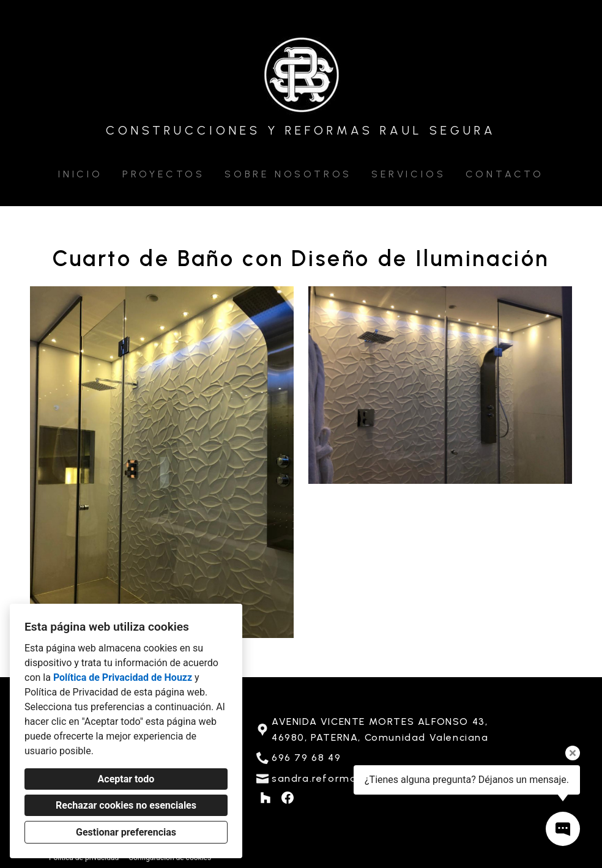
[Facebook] (288, 798)
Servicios (408, 174)
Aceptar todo (126, 779)
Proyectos (164, 174)
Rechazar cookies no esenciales (126, 805)
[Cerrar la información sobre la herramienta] (573, 753)
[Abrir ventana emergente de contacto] (563, 829)
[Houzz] (266, 798)
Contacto (505, 174)
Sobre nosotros (288, 174)
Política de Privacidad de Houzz (123, 677)
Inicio (80, 174)
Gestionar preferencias (126, 832)
